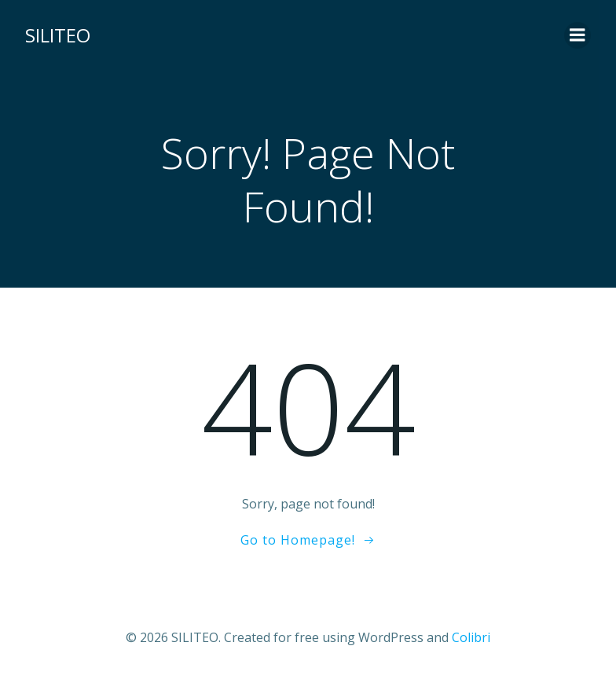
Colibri (471, 637)
